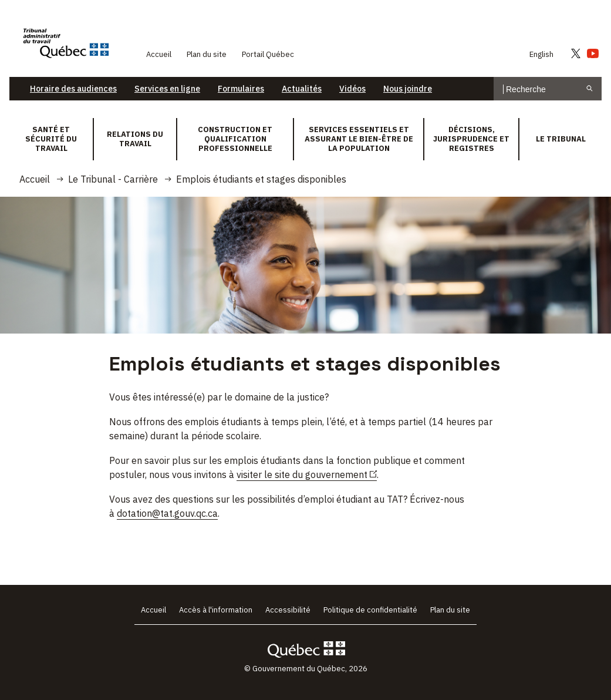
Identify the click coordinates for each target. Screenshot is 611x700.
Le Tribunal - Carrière (113, 179)
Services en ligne (167, 89)
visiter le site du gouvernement (307, 475)
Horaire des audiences (73, 89)
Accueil (159, 54)
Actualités (302, 89)
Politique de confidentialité (370, 610)
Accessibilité (288, 610)
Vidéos (352, 89)
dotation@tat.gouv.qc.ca (167, 513)
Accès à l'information (216, 610)
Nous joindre (408, 89)
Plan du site (207, 54)
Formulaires (241, 89)
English (541, 54)
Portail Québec (268, 54)
